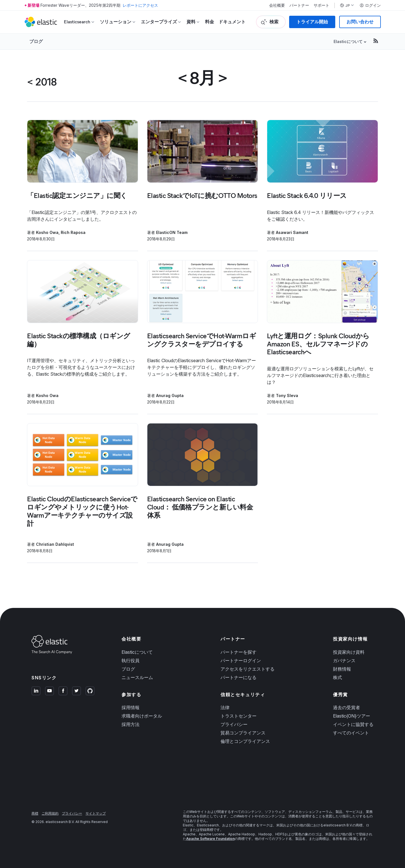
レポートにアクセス (140, 5)
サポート (321, 5)
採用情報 (130, 707)
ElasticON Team (172, 232)
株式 (337, 677)
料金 (210, 22)
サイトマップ (96, 813)
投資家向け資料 (349, 652)
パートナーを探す (238, 652)
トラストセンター (238, 716)
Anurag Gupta (170, 395)
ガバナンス (344, 660)
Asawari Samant (292, 232)
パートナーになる (238, 677)
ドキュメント (232, 22)
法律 (225, 707)
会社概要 (277, 5)
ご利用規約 (50, 813)
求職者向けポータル (142, 716)
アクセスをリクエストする (247, 669)
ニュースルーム (137, 677)
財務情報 (342, 669)
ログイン (370, 5)
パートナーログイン (241, 660)
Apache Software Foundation (210, 839)
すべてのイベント (351, 733)
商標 (35, 813)
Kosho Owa (47, 232)
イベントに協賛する (353, 724)
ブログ (36, 41)
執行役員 (130, 660)
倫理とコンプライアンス (245, 741)
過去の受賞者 (346, 707)
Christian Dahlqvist (55, 544)
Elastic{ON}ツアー (352, 716)
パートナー (299, 5)
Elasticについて (348, 41)
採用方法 (130, 724)
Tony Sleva (287, 395)
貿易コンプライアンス (243, 733)
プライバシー (234, 724)
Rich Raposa (73, 232)
